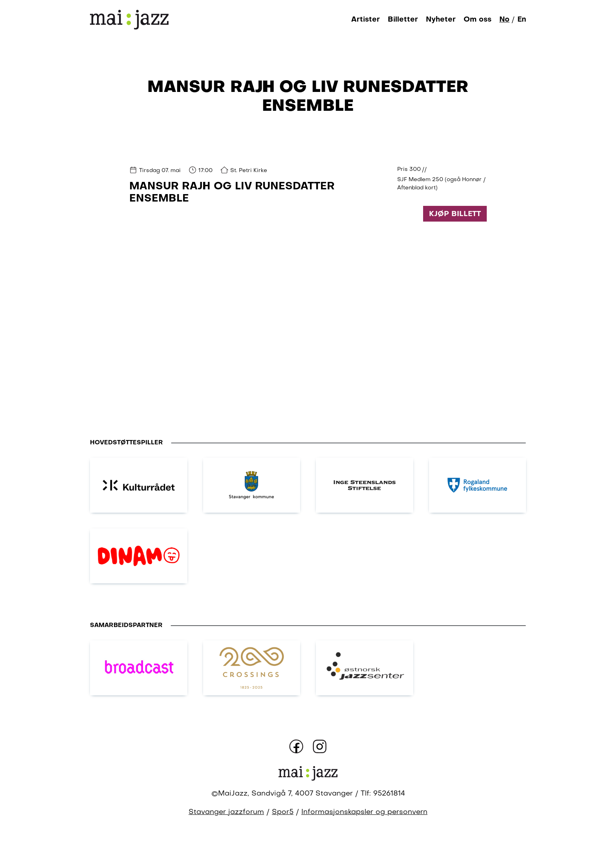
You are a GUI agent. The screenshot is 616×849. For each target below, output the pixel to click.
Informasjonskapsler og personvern (364, 812)
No (504, 20)
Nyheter (441, 20)
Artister (366, 20)
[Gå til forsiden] (129, 19)
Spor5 (283, 812)
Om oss (478, 20)
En (522, 20)
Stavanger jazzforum (226, 812)
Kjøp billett (455, 214)
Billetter (403, 20)
